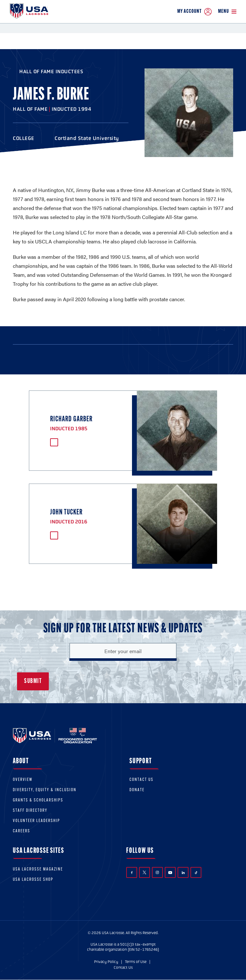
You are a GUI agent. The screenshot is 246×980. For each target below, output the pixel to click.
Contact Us (141, 780)
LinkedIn (183, 873)
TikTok (196, 873)
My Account (194, 12)
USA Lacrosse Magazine (38, 869)
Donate (137, 790)
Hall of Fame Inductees (51, 71)
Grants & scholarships (38, 800)
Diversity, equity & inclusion (45, 790)
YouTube (170, 872)
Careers (22, 831)
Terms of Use (136, 962)
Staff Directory (30, 811)
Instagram (157, 872)
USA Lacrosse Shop (33, 880)
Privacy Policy (106, 962)
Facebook (132, 873)
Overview (23, 780)
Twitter (145, 872)
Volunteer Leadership (36, 821)
